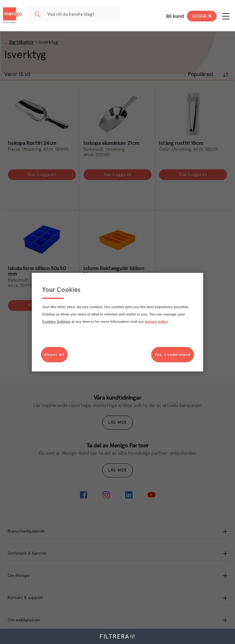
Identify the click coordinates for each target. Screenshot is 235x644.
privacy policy (156, 322)
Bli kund (175, 16)
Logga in (202, 16)
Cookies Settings (56, 322)
